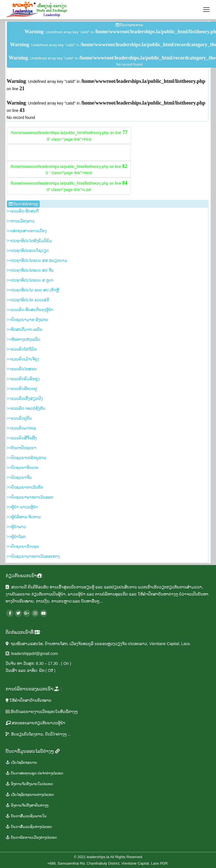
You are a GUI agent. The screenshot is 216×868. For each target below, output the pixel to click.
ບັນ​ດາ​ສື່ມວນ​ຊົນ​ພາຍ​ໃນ (26, 816)
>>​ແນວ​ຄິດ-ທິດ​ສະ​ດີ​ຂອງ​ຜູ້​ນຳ (30, 310)
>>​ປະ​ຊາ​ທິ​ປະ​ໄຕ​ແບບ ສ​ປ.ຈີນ (30, 270)
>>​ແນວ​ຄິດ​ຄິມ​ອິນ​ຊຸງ (23, 379)
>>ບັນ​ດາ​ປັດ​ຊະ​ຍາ (22, 448)
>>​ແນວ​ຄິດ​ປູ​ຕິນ (19, 418)
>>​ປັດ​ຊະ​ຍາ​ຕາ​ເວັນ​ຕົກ (25, 487)
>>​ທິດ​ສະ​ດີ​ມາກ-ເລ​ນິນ (24, 329)
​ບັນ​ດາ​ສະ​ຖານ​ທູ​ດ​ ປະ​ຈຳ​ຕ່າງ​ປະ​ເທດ (34, 773)
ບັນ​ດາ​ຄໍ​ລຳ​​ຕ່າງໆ (23, 204)
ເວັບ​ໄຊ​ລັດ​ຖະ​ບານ (21, 762)
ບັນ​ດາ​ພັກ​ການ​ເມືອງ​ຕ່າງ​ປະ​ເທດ (31, 837)
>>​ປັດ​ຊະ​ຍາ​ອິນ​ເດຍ (23, 468)
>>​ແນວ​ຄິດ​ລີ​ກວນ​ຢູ (22, 389)
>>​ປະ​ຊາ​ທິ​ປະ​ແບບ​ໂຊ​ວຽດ (28, 251)
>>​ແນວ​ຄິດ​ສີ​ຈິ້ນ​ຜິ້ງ (22, 438)
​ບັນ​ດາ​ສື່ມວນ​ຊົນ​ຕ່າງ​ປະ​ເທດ (29, 827)
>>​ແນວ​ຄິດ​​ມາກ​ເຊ (21, 428)
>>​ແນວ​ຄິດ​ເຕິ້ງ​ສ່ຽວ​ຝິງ (25, 398)
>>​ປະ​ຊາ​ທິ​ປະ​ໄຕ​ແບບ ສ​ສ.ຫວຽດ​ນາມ (37, 260)
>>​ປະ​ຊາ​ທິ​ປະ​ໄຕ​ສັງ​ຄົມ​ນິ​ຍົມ (29, 241)
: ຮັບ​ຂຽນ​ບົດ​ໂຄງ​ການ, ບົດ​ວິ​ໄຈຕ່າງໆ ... (38, 734)
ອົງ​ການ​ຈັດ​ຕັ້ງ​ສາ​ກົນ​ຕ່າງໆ (27, 805)
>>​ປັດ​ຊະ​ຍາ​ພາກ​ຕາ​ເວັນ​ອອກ (30, 497)
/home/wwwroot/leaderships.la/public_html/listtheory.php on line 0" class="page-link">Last (69, 186)
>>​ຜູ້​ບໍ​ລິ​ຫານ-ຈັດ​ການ (24, 517)
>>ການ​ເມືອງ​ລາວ (21, 221)
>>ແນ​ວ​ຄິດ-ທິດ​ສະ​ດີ (23, 211)
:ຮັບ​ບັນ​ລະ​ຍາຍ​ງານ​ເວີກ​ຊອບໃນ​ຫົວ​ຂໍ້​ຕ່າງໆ (42, 712)
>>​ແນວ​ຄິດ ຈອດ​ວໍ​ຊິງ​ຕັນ (26, 408)
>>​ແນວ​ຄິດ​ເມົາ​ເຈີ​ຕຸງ (23, 359)
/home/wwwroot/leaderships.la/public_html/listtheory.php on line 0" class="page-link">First (69, 136)
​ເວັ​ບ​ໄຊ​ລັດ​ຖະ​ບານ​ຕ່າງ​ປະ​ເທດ (30, 795)
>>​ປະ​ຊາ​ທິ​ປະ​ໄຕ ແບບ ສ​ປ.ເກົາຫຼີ (33, 290)
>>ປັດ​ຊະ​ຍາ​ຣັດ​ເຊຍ (23, 546)
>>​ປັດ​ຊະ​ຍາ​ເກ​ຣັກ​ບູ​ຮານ (26, 458)
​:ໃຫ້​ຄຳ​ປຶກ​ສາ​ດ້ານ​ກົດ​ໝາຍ (29, 700)
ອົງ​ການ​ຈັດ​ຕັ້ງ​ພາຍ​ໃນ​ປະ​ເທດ (29, 784)
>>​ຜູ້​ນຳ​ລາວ (16, 527)
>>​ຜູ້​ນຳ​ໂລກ (16, 537)
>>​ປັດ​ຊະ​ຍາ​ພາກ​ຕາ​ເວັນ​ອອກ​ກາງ (33, 556)
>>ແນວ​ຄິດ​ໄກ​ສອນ (22, 369)
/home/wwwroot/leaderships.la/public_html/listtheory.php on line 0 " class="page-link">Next (69, 169)
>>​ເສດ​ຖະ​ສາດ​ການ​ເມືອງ (27, 231)
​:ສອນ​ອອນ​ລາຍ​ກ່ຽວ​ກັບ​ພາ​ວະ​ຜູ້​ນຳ (35, 723)
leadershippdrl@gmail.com (35, 654)
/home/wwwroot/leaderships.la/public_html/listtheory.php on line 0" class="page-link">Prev (69, 152)
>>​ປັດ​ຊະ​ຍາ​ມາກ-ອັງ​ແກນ (27, 320)
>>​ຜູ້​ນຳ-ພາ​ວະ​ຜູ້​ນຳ (22, 507)
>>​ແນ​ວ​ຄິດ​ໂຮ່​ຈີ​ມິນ (22, 349)
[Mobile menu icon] (206, 10)
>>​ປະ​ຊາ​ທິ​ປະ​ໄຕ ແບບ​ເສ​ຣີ (28, 300)
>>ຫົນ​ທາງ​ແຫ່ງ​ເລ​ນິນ (23, 339)
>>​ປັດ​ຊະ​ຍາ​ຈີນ (19, 477)
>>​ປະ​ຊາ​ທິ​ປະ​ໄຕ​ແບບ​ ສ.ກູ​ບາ (30, 280)
